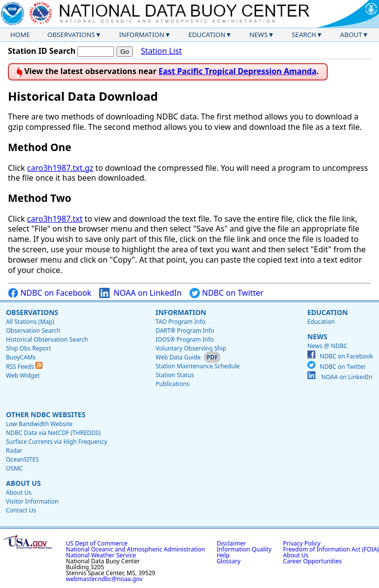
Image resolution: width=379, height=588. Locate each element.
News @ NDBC (327, 346)
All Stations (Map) (30, 322)
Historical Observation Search (47, 339)
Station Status (175, 375)
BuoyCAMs (21, 357)
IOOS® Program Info (185, 339)
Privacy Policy (302, 543)
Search (304, 35)
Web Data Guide (178, 357)
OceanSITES (22, 459)
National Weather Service (101, 555)
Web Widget (23, 375)
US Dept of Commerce (97, 543)
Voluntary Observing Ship (191, 348)
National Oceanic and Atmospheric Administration (136, 549)
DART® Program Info (185, 331)
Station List (161, 51)
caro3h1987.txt (55, 219)
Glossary (228, 561)
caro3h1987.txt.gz (60, 168)
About (351, 35)
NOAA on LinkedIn (140, 293)
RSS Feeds (24, 367)
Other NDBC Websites (46, 414)
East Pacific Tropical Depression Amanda (237, 71)
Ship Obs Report (28, 348)
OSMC (14, 468)
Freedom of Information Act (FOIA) (331, 549)
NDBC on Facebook (50, 293)
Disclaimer (231, 543)
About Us (23, 483)
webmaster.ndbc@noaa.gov (104, 579)
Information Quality (244, 549)
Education (207, 35)
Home (20, 35)
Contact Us (21, 510)
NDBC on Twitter (227, 293)
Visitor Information (32, 501)
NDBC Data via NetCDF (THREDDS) (53, 433)
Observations (71, 35)
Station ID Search (42, 51)
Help (223, 555)
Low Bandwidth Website (39, 424)
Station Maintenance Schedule (198, 366)
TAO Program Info (180, 322)
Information (142, 35)
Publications (172, 384)
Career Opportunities (313, 561)
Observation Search (33, 331)
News (258, 35)
